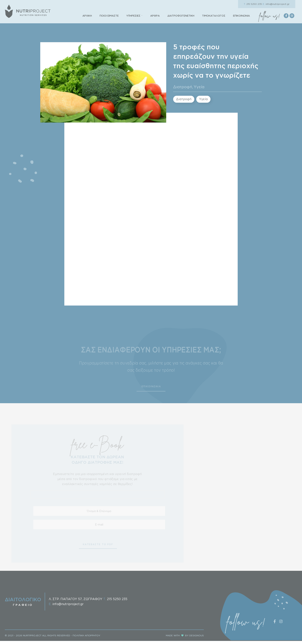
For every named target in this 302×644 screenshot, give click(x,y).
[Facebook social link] (286, 18)
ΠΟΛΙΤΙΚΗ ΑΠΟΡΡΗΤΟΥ (86, 638)
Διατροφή (183, 92)
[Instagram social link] (292, 18)
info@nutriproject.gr (276, 4)
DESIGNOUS (197, 638)
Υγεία (199, 92)
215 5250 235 (253, 4)
